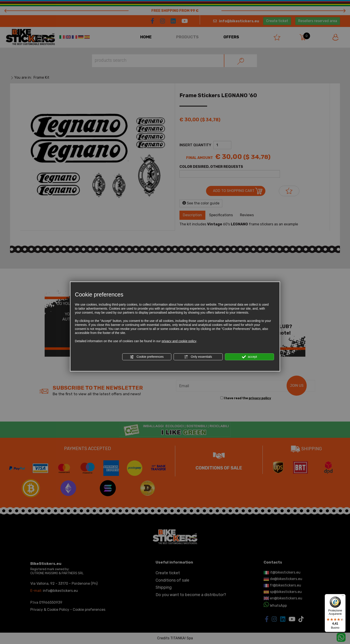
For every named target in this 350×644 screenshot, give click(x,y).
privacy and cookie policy (179, 341)
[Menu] (343, 597)
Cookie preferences (147, 357)
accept (249, 357)
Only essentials (198, 357)
